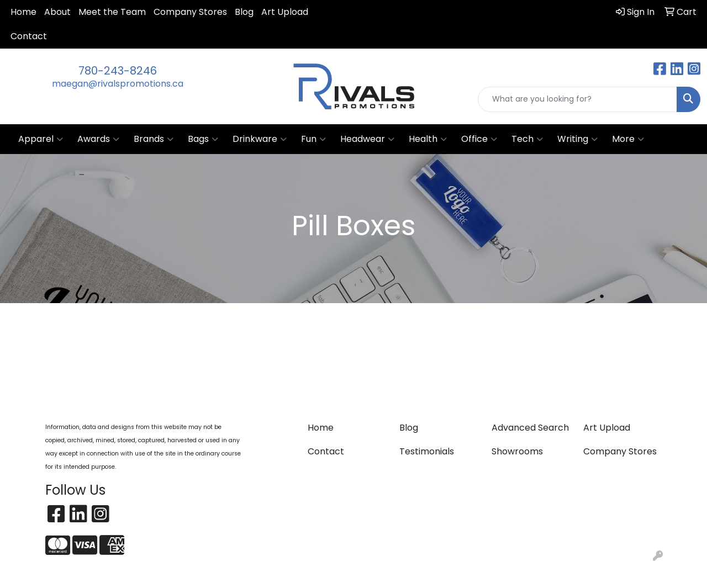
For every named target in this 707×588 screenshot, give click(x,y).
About (57, 12)
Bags (203, 139)
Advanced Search (530, 428)
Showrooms (517, 451)
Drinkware (260, 139)
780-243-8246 (118, 71)
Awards (98, 139)
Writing (577, 139)
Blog (244, 12)
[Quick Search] (577, 99)
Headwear (367, 139)
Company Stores (190, 12)
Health (428, 139)
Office (479, 139)
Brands (154, 139)
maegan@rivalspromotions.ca (118, 84)
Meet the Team (112, 12)
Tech (527, 139)
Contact (29, 36)
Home (23, 12)
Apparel (41, 139)
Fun (313, 139)
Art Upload (285, 12)
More (628, 139)
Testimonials (427, 451)
